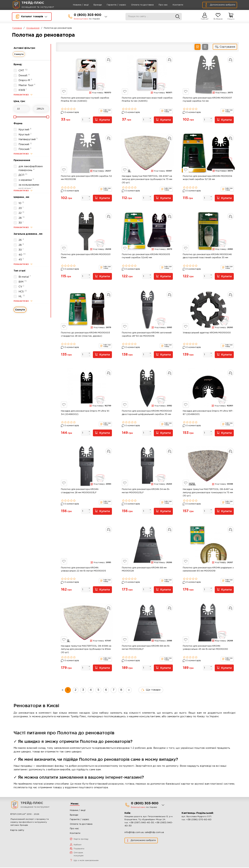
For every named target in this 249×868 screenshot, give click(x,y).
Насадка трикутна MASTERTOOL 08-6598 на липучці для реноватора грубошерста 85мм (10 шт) (86, 650)
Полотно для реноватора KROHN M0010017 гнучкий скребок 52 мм (207, 100)
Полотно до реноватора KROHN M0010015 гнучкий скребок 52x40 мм (146, 256)
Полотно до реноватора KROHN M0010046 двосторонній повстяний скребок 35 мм (207, 256)
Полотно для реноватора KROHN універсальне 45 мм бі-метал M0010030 (205, 648)
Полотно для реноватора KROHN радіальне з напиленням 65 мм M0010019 (208, 570)
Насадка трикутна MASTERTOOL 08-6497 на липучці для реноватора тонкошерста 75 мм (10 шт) (208, 493)
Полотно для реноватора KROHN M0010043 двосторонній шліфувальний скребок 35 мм (147, 413)
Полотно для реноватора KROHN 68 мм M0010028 (144, 570)
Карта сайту (17, 831)
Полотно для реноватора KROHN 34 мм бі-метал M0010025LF (146, 491)
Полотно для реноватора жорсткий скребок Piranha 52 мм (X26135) (147, 100)
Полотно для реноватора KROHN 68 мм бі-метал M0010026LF (146, 648)
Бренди (93, 5)
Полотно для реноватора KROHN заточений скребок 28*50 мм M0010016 (147, 335)
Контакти (174, 5)
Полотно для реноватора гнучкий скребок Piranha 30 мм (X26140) (85, 100)
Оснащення (33, 28)
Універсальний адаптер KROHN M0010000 (207, 333)
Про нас (159, 5)
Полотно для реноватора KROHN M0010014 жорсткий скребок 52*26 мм (207, 178)
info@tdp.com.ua (134, 833)
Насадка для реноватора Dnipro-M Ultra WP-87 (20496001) (208, 413)
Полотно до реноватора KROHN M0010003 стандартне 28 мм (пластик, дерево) (85, 335)
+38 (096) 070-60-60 (199, 820)
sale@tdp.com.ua (154, 833)
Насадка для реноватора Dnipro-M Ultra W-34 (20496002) (85, 413)
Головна (17, 28)
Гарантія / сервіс (112, 5)
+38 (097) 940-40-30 (142, 823)
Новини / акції (76, 5)
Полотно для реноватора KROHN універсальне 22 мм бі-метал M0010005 (83, 570)
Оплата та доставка (138, 5)
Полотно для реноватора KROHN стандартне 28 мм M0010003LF (80, 491)
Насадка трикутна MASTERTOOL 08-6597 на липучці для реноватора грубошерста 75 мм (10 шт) (147, 179)
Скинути (19, 54)
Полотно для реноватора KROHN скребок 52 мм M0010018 (86, 178)
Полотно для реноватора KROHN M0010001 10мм (86, 256)
